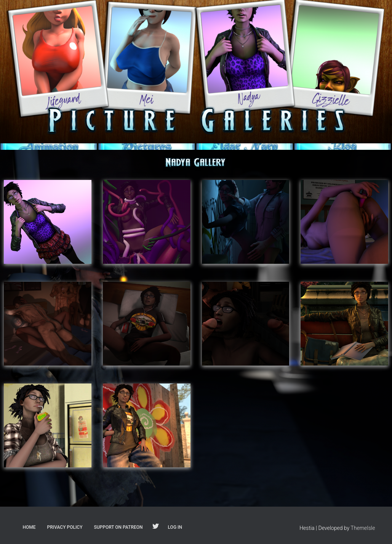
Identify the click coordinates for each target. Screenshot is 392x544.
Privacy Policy (65, 527)
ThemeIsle (363, 528)
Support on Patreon (118, 527)
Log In (175, 527)
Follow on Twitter (155, 527)
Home (29, 527)
